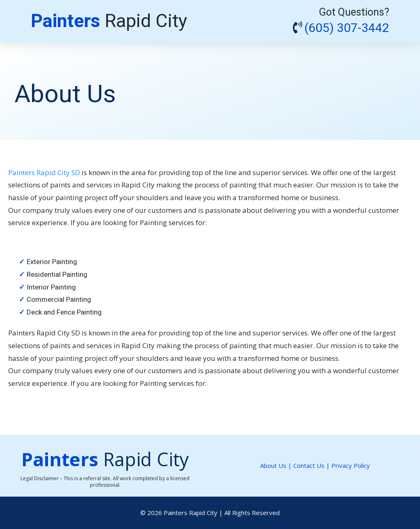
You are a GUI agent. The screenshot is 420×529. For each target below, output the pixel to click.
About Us (273, 465)
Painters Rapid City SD (45, 172)
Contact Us (310, 465)
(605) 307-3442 (347, 28)
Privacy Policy (351, 465)
